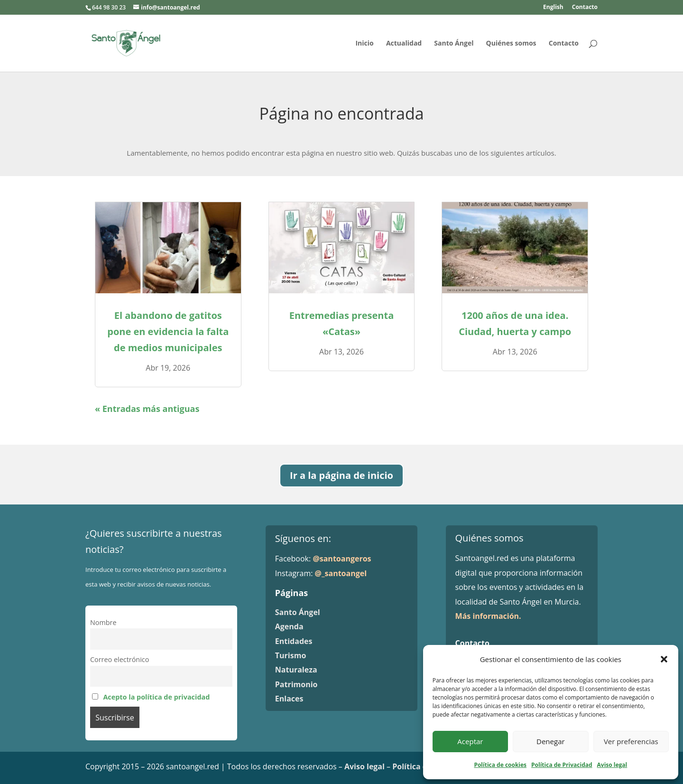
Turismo (291, 655)
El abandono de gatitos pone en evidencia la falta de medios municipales (168, 331)
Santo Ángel (454, 44)
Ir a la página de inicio (341, 475)
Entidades (294, 641)
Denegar (551, 741)
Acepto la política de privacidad (156, 697)
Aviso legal (612, 765)
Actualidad (404, 44)
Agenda (289, 626)
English (553, 8)
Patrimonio (296, 684)
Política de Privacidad (562, 765)
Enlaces (289, 699)
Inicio (364, 44)
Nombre (103, 622)
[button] (664, 659)
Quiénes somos (511, 44)
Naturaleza (296, 670)
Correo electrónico (120, 659)
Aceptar (470, 741)
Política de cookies (500, 765)
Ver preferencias (631, 741)
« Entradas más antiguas (147, 409)
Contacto (585, 8)
